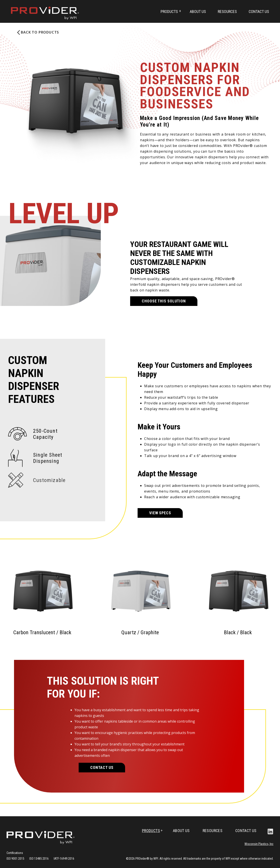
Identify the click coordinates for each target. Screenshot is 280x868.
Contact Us (259, 12)
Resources (227, 12)
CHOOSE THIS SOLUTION (164, 297)
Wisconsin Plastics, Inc (259, 844)
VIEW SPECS (160, 513)
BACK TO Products (40, 32)
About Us (198, 12)
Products (169, 12)
